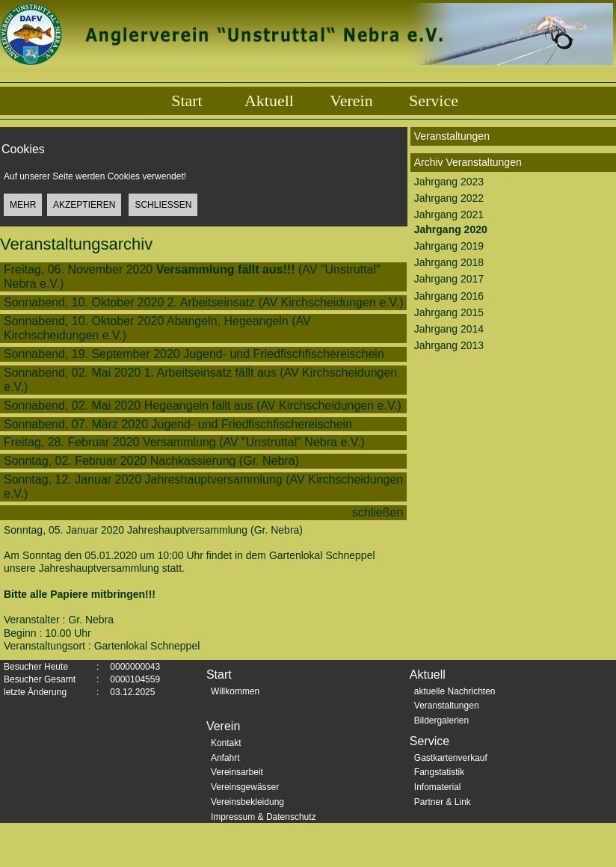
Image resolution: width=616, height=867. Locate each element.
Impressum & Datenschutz (264, 817)
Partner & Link (443, 802)
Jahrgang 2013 (449, 345)
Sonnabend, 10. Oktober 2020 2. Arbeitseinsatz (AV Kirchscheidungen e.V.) (204, 302)
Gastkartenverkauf (451, 758)
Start (187, 101)
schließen (379, 512)
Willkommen (235, 691)
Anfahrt (225, 758)
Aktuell (269, 101)
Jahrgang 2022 (449, 198)
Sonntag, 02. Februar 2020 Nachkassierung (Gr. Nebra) (151, 461)
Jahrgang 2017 (449, 279)
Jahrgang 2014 (449, 329)
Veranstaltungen (447, 706)
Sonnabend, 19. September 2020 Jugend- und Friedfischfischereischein (197, 354)
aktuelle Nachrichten (455, 691)
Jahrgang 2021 (449, 215)
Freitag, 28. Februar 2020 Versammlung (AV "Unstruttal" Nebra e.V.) (184, 442)
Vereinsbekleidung (247, 802)
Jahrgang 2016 (449, 296)
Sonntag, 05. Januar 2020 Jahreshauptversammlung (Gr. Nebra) (153, 536)
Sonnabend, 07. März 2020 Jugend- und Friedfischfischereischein (181, 424)
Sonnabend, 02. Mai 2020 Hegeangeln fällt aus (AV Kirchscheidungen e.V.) (203, 405)
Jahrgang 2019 (449, 246)
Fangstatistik (439, 772)
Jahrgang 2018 (449, 262)
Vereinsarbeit (237, 772)
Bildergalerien (441, 721)
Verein (351, 101)
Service (434, 101)
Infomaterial (438, 787)
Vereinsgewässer (245, 787)
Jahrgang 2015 (449, 312)
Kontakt (226, 743)
